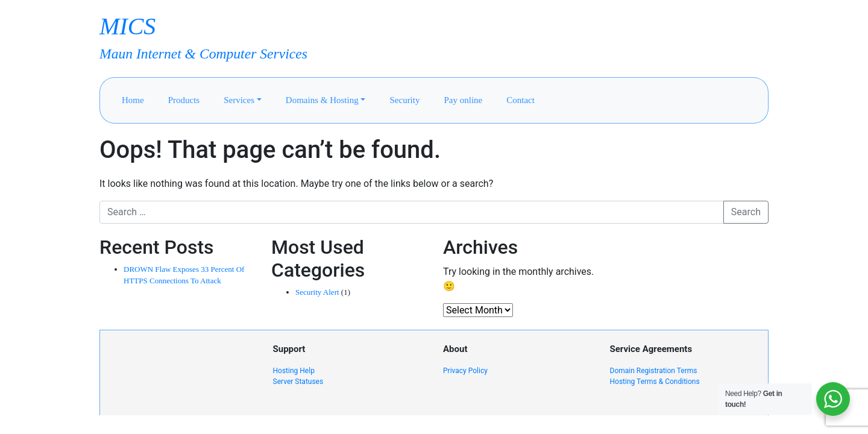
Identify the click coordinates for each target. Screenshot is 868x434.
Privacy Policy (465, 371)
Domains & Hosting (322, 100)
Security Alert (317, 292)
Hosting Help (294, 371)
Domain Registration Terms (654, 371)
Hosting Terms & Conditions (655, 382)
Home (133, 100)
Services (239, 100)
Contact (520, 100)
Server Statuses (298, 382)
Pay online (463, 100)
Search (746, 212)
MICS (127, 26)
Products (184, 100)
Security (404, 100)
